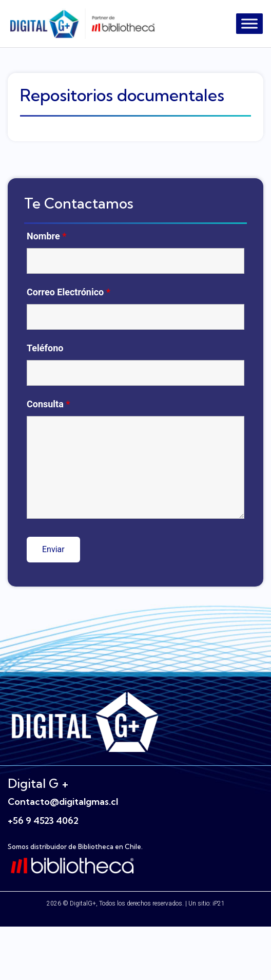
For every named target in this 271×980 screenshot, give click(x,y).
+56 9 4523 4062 (43, 821)
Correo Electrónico (69, 292)
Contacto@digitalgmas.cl (63, 802)
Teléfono (45, 348)
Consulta (49, 404)
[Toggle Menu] (249, 23)
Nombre (46, 236)
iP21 (219, 903)
